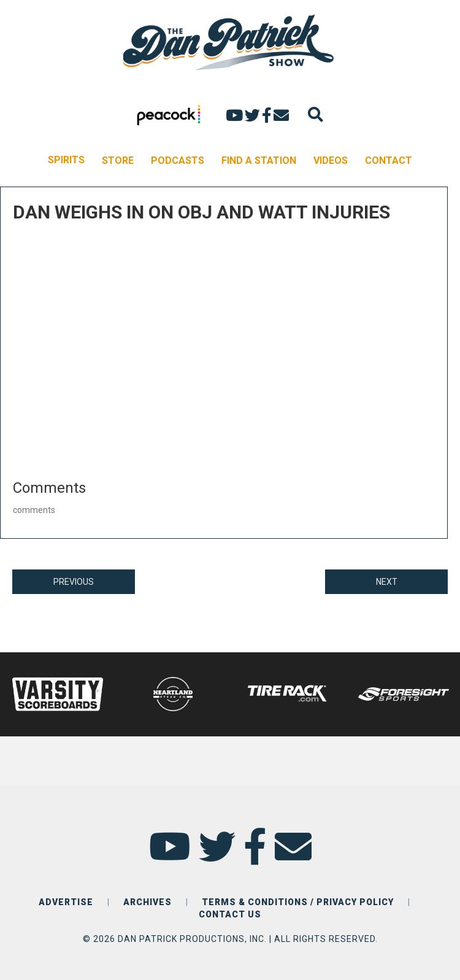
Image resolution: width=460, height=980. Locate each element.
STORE (118, 160)
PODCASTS (178, 160)
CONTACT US (230, 914)
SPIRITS (66, 160)
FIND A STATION (259, 160)
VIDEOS (331, 160)
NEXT (387, 582)
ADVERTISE (66, 902)
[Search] (316, 114)
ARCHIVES (148, 902)
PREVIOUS (74, 582)
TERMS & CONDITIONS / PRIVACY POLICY (298, 902)
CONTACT (389, 160)
